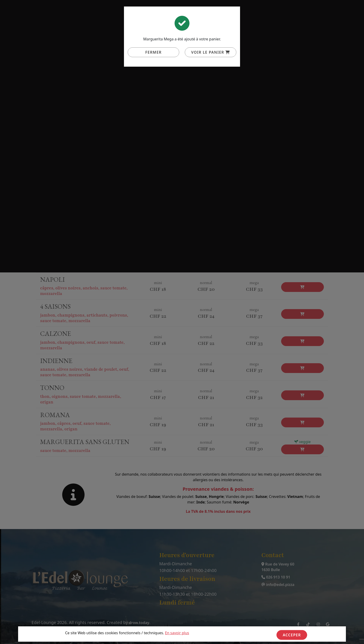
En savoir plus (177, 633)
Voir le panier (211, 52)
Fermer (153, 52)
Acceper (292, 635)
